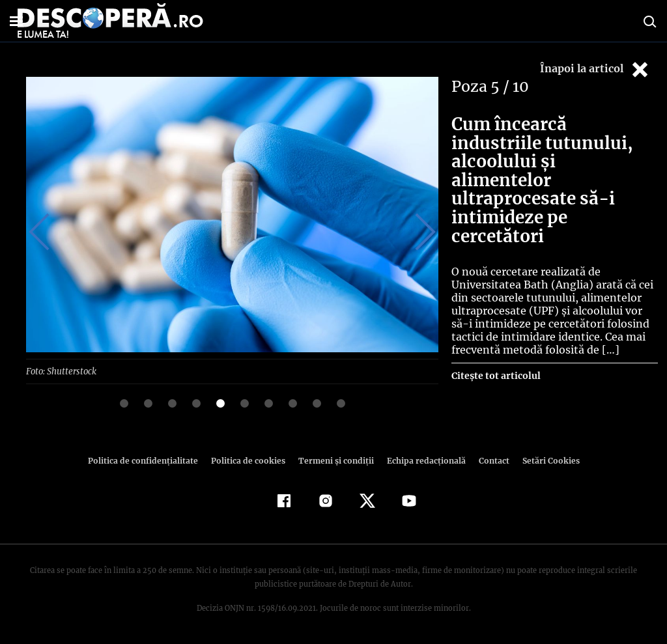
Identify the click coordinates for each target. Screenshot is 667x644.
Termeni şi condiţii (334, 460)
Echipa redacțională (422, 460)
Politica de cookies (249, 460)
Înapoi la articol (595, 69)
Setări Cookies (544, 460)
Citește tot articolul (495, 357)
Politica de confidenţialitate (149, 460)
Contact (489, 460)
